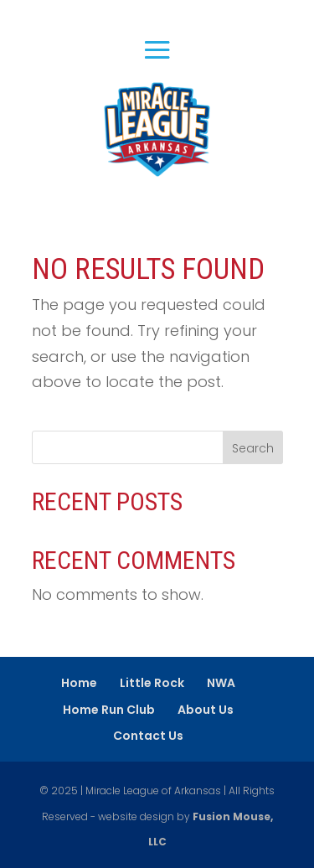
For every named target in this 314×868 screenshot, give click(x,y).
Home (79, 683)
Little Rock (152, 683)
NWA (221, 683)
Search (253, 448)
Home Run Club (109, 710)
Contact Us (148, 736)
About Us (206, 710)
